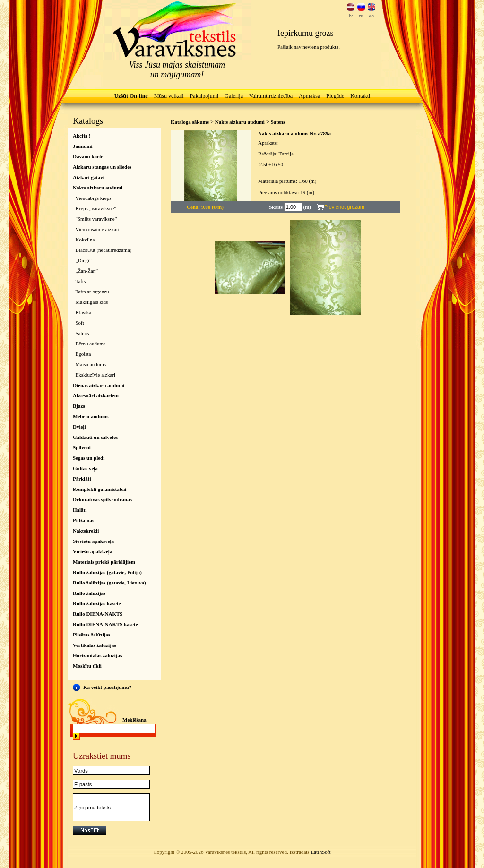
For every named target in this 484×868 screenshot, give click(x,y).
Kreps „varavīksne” (96, 208)
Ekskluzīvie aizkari (96, 375)
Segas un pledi (89, 458)
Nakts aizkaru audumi (98, 188)
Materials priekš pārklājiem (104, 562)
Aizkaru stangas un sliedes (102, 167)
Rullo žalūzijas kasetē (97, 603)
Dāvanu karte (88, 156)
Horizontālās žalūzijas (97, 655)
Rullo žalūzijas (89, 593)
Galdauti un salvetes (95, 437)
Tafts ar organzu (92, 292)
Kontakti (360, 96)
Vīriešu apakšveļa (92, 551)
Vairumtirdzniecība (271, 96)
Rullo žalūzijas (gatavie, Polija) (107, 572)
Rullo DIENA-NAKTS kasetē (105, 624)
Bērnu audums (91, 344)
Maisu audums (91, 364)
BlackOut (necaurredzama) (104, 250)
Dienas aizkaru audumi (99, 385)
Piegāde (335, 96)
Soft (80, 323)
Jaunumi (83, 146)
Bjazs (79, 406)
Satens (82, 333)
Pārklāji (82, 479)
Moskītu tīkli (87, 666)
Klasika (84, 312)
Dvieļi (79, 427)
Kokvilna (85, 240)
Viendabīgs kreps (94, 198)
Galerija (234, 96)
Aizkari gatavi (89, 177)
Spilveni (82, 447)
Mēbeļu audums (91, 416)
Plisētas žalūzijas (91, 635)
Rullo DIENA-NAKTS (98, 614)
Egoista (83, 354)
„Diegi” (84, 260)
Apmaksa (309, 96)
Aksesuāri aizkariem (96, 395)
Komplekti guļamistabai (99, 489)
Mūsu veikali (169, 96)
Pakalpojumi (204, 96)
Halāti (80, 510)
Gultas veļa (85, 468)
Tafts (81, 281)
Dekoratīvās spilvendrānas (102, 499)
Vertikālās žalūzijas (95, 645)
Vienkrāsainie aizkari (98, 229)
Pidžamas (83, 520)
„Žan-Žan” (87, 271)
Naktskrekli (86, 531)
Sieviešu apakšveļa (93, 541)
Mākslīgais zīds (92, 302)
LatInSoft (320, 852)
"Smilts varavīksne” (96, 219)
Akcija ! (82, 136)
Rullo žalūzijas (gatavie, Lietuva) (109, 583)
